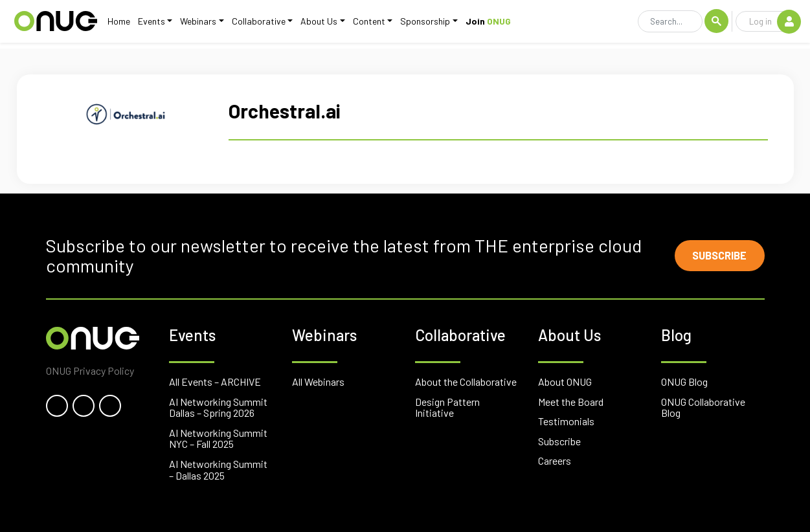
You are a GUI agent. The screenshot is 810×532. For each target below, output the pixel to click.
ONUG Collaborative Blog (703, 407)
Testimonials (566, 421)
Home (114, 24)
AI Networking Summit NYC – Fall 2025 (218, 438)
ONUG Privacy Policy (90, 371)
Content (365, 24)
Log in (775, 24)
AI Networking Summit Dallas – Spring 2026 (218, 407)
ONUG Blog (684, 382)
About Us (315, 24)
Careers (555, 460)
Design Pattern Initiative (447, 407)
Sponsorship (421, 24)
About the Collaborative (466, 382)
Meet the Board (571, 402)
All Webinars (318, 382)
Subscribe (714, 256)
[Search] (670, 25)
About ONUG (565, 382)
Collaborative (254, 24)
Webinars (194, 24)
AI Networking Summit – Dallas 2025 (218, 470)
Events (147, 24)
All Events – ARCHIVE (215, 382)
